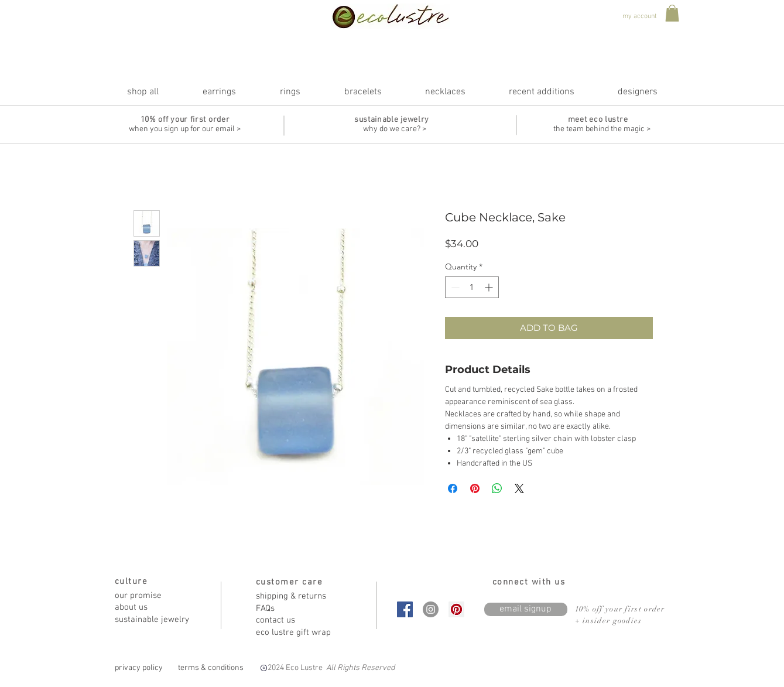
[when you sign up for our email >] (185, 129)
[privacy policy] (139, 668)
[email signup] (526, 609)
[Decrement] (454, 287)
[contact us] (297, 621)
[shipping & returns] (297, 597)
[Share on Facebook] (453, 488)
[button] (672, 13)
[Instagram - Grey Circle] (431, 609)
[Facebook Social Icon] (405, 609)
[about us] (156, 608)
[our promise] (156, 596)
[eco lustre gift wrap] (297, 633)
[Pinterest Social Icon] (456, 609)
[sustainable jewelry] (156, 620)
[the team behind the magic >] (602, 129)
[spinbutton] (472, 287)
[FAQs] (297, 609)
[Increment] (490, 287)
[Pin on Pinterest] (475, 488)
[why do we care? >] (395, 129)
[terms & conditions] (211, 668)
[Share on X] (519, 488)
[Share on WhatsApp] (497, 488)
